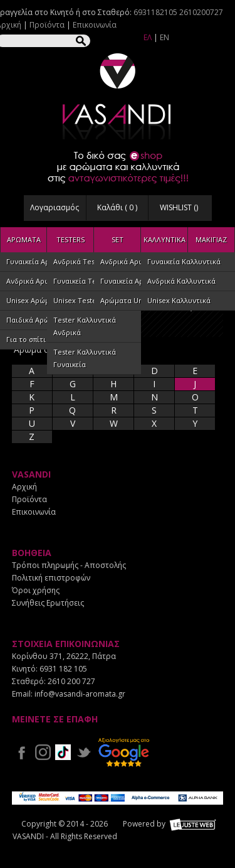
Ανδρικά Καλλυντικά (181, 281)
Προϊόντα (47, 25)
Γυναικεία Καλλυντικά (184, 261)
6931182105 (155, 12)
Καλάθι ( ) (117, 207)
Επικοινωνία (95, 25)
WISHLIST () (179, 207)
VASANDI (118, 96)
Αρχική (24, 487)
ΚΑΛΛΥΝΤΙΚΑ (164, 239)
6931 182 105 (63, 669)
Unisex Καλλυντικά (179, 300)
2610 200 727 (71, 681)
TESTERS (70, 239)
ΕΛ (148, 37)
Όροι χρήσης (36, 590)
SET (118, 239)
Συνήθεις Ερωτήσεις (48, 603)
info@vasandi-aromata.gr (80, 694)
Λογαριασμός (55, 207)
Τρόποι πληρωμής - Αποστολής (69, 565)
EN (164, 37)
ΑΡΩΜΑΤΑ (24, 239)
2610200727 (201, 12)
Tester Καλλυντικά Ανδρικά (85, 326)
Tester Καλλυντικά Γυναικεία (85, 358)
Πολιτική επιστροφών (51, 578)
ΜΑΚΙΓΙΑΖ (211, 239)
